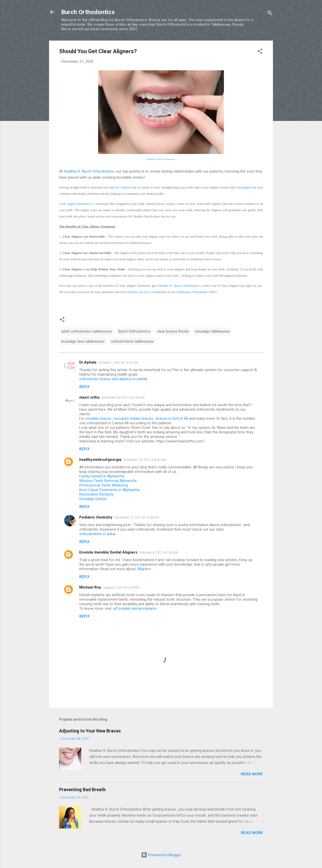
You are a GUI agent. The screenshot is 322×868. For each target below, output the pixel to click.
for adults (143, 187)
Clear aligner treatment (74, 204)
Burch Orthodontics (88, 12)
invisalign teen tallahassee (83, 341)
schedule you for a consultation (146, 292)
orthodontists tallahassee (132, 341)
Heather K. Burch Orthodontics (161, 159)
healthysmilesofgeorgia (100, 460)
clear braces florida (173, 331)
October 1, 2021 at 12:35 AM (118, 362)
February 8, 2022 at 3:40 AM (159, 552)
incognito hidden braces (134, 419)
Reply (84, 387)
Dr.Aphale (88, 362)
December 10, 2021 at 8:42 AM (145, 460)
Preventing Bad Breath (82, 790)
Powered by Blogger (161, 855)
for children (123, 187)
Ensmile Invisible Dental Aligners (108, 552)
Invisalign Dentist (93, 499)
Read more (252, 774)
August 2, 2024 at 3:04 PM (121, 587)
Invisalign (243, 187)
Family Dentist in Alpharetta (102, 476)
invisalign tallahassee (213, 331)
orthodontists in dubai (97, 534)
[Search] (270, 14)
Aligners (144, 569)
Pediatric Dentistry (96, 517)
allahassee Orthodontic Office (198, 292)
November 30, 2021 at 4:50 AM (123, 397)
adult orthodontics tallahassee (87, 331)
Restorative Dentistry (96, 494)
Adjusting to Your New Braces (90, 731)
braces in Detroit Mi (172, 419)
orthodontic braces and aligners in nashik (113, 379)
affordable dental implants (135, 608)
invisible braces (99, 419)
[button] (260, 52)
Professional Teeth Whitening (104, 485)
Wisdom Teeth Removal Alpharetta (108, 481)
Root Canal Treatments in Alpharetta (109, 490)
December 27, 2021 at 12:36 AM (137, 517)
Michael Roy (90, 587)
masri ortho (89, 397)
